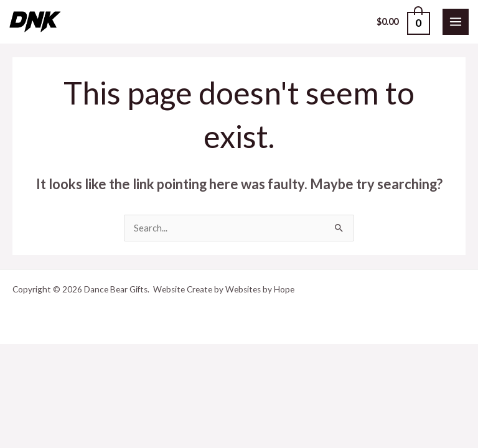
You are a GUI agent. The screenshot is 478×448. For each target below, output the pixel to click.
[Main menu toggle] (456, 22)
